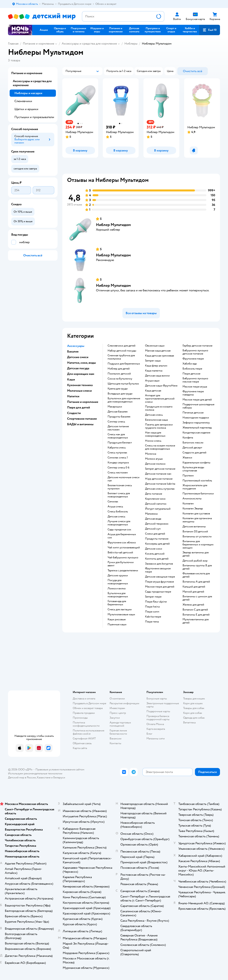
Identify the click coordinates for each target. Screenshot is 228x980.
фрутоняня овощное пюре (158, 570)
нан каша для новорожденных (155, 434)
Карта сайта (80, 748)
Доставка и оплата (84, 699)
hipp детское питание (159, 479)
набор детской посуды (122, 351)
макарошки (115, 407)
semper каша (153, 361)
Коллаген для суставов (196, 514)
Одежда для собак (194, 718)
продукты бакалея (119, 417)
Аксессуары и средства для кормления (89, 44)
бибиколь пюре (192, 369)
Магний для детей (193, 592)
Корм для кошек (193, 703)
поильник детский (119, 374)
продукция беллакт (120, 443)
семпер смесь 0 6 (119, 468)
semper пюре (153, 597)
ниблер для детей (119, 369)
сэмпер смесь (116, 422)
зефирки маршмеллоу (196, 423)
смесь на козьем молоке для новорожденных (160, 447)
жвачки (187, 458)
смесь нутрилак (117, 453)
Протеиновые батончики (198, 494)
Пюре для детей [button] (79, 407)
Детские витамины (194, 527)
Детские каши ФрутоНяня (161, 386)
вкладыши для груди (120, 394)
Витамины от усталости (197, 537)
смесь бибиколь (118, 512)
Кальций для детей (194, 587)
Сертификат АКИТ (84, 738)
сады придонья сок (119, 530)
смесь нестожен (118, 473)
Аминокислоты (192, 499)
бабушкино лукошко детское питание (195, 352)
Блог (149, 734)
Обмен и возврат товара (88, 708)
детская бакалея (118, 412)
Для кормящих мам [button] (81, 374)
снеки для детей (155, 534)
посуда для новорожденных (118, 582)
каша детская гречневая (159, 356)
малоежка (151, 514)
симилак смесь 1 (118, 458)
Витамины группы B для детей (197, 567)
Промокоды (80, 718)
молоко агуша (154, 459)
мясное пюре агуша (195, 387)
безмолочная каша (156, 420)
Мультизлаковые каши (121, 614)
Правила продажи (84, 713)
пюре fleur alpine (156, 602)
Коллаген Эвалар (193, 509)
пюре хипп (152, 612)
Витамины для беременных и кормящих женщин (198, 545)
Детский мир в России (22, 777)
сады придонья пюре (158, 592)
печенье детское (193, 413)
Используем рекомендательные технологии (35, 773)
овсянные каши (155, 346)
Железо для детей (193, 605)
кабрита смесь (117, 448)
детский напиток (156, 504)
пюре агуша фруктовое (159, 582)
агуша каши (152, 381)
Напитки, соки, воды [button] (82, 363)
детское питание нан (158, 474)
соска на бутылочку (120, 379)
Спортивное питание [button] (82, 419)
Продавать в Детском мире (89, 703)
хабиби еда (190, 364)
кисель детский (155, 554)
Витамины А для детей (196, 582)
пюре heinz (152, 607)
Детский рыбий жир (195, 561)
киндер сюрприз (118, 463)
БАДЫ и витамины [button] (80, 424)
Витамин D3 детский (195, 532)
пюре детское (191, 374)
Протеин (188, 476)
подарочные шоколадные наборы (198, 406)
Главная (13, 44)
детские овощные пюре (160, 577)
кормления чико (155, 499)
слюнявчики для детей (122, 346)
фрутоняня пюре (193, 359)
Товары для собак (194, 708)
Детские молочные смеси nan (124, 479)
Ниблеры (131, 44)
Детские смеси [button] (78, 357)
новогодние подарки (196, 418)
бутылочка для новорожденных (118, 595)
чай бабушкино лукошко (123, 558)
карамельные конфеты (196, 463)
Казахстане (44, 777)
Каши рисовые (117, 619)
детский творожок (157, 524)
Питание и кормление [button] (83, 402)
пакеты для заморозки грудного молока (159, 426)
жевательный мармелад (197, 428)
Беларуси (59, 777)
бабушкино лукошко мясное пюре (195, 380)
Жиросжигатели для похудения (195, 487)
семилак (113, 502)
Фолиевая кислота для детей (196, 575)
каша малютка (154, 371)
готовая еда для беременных (117, 603)
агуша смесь (115, 507)
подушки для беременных (124, 364)
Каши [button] (71, 379)
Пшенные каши (117, 624)
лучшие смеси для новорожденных (119, 523)
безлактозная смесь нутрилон (120, 487)
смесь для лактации (120, 610)
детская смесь (116, 517)
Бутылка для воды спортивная (193, 469)
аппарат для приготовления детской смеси (160, 399)
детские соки (154, 549)
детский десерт (192, 448)
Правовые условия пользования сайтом (60, 769)
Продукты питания (157, 539)
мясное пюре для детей (160, 587)
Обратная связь (82, 743)
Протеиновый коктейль (197, 481)
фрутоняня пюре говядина (193, 393)
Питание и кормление (38, 44)
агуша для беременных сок (122, 536)
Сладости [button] (74, 413)
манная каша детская (158, 351)
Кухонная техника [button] (80, 385)
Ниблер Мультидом (113, 225)
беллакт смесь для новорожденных (119, 495)
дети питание (154, 494)
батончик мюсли (193, 443)
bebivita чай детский (120, 553)
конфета (188, 438)
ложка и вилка (117, 589)
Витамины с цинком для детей (197, 598)
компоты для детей (157, 559)
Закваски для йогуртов (159, 564)
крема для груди (118, 389)
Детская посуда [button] (78, 368)
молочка (151, 454)
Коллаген (188, 504)
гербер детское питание (197, 346)
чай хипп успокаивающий (124, 548)
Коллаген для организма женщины (197, 520)
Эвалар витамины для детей (196, 554)
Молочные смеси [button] (79, 391)
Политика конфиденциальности (86, 724)
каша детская (153, 391)
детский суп (153, 529)
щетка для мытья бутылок (123, 384)
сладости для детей (194, 453)
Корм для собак (193, 713)
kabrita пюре (153, 617)
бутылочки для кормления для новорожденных (124, 400)
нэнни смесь (153, 441)
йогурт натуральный (158, 509)
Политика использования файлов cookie (88, 732)
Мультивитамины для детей (196, 621)
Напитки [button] (73, 396)
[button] (210, 30)
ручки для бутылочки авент (121, 564)
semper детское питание (160, 469)
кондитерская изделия (196, 433)
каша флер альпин (156, 366)
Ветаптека (189, 723)
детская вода (153, 519)
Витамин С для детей (195, 610)
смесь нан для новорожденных (118, 436)
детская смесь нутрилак (160, 489)
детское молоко (155, 464)
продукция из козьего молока (159, 408)
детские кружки (118, 576)
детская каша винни (157, 376)
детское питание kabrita (160, 484)
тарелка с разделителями (123, 571)
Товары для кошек (194, 699)
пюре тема (152, 622)
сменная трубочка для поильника (121, 357)
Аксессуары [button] (76, 346)
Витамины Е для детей (196, 615)
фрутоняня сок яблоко (122, 543)
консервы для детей (157, 544)
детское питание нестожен (118, 428)
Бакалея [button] (73, 352)
